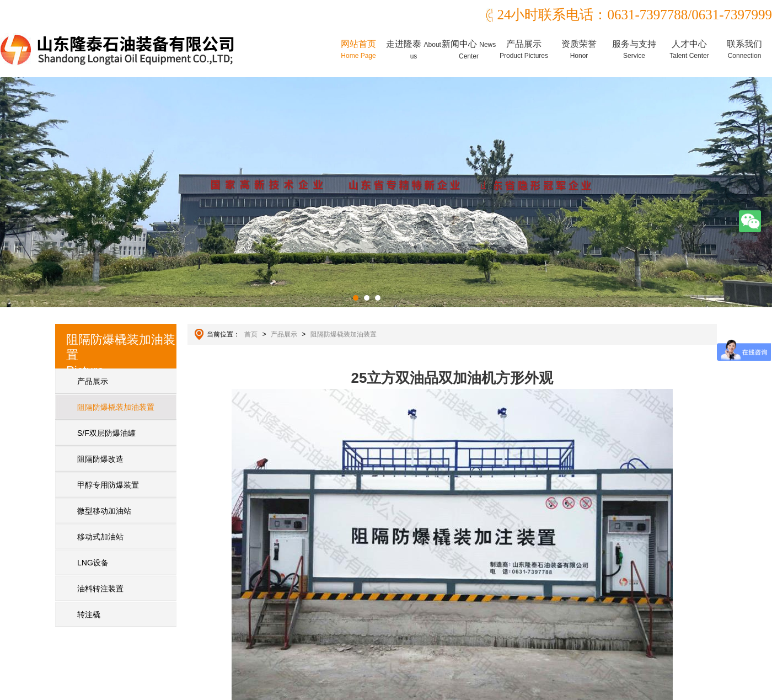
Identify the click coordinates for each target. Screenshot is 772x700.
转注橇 (89, 614)
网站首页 (358, 49)
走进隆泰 (414, 50)
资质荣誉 (579, 49)
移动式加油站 (100, 537)
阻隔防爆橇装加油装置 (116, 407)
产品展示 (524, 49)
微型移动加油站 (104, 511)
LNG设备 (93, 563)
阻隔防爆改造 (100, 459)
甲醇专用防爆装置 (108, 485)
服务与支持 (634, 49)
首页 (251, 334)
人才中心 (689, 49)
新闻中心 (469, 50)
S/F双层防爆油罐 (106, 433)
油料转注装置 (100, 589)
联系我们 (744, 49)
